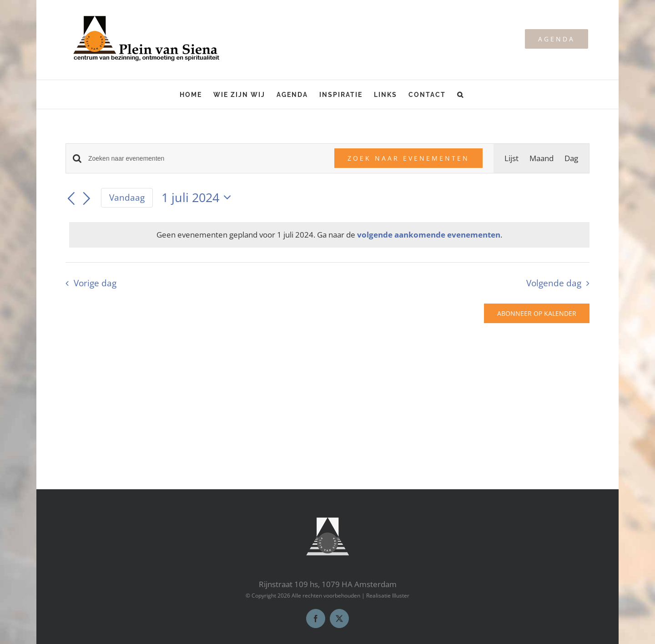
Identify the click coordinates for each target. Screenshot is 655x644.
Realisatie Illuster (388, 596)
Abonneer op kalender (537, 313)
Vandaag (127, 198)
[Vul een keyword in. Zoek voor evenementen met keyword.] (206, 159)
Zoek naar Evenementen (408, 158)
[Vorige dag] (71, 199)
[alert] (329, 235)
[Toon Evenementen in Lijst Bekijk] (511, 158)
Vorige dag (95, 283)
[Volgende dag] (87, 199)
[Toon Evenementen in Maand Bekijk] (542, 158)
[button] (461, 94)
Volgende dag (554, 283)
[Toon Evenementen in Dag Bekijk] (571, 158)
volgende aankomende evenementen (429, 235)
